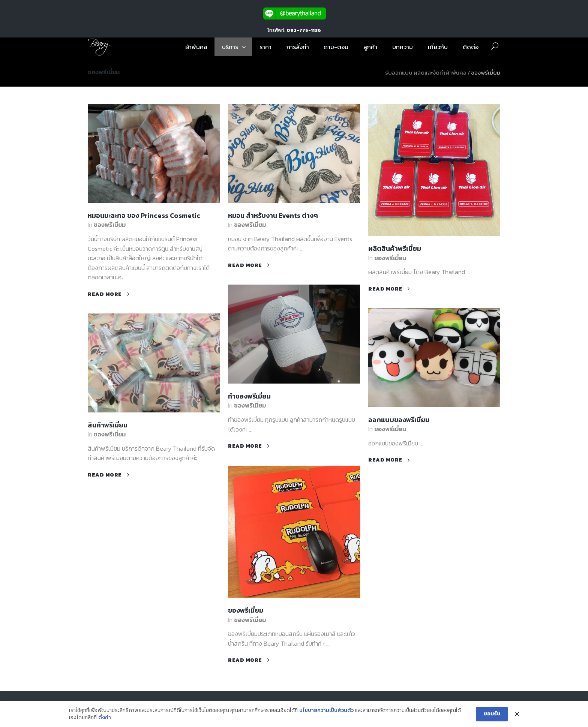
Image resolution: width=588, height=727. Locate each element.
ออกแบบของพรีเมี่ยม (399, 420)
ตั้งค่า (105, 718)
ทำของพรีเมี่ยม (249, 396)
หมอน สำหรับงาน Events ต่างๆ (273, 215)
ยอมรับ (492, 714)
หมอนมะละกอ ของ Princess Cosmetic (144, 215)
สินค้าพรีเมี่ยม (108, 425)
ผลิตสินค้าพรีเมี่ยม (395, 248)
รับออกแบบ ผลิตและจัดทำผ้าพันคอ (426, 73)
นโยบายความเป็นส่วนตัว (326, 711)
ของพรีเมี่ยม (110, 225)
